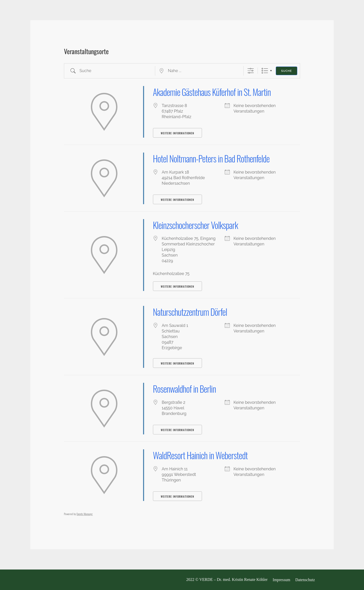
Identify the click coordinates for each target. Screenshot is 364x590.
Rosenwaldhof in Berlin (185, 388)
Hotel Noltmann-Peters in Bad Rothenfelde (213, 158)
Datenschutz (306, 580)
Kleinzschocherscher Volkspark (197, 225)
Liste (265, 71)
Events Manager (85, 514)
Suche (286, 71)
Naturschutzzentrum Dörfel (191, 312)
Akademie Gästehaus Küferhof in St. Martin (214, 92)
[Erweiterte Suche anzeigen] (251, 71)
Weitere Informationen (177, 133)
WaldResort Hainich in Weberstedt (202, 455)
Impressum (282, 580)
